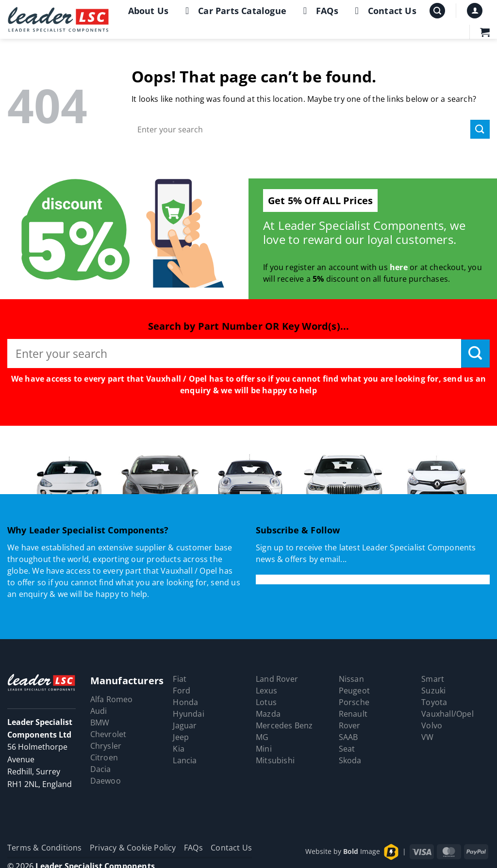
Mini (264, 749)
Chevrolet (108, 734)
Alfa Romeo (112, 699)
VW (427, 737)
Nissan (351, 679)
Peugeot (354, 691)
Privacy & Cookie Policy (133, 848)
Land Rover (277, 679)
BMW (100, 723)
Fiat (180, 679)
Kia (179, 749)
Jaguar (185, 725)
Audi (99, 711)
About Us (149, 11)
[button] (437, 11)
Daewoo (106, 781)
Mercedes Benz (284, 725)
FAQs (319, 11)
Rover (350, 725)
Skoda (350, 760)
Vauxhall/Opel (447, 714)
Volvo (432, 725)
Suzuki (433, 691)
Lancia (185, 760)
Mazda (268, 714)
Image (362, 851)
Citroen (104, 757)
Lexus (266, 691)
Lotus (266, 702)
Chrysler (106, 746)
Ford (182, 691)
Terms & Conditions (45, 848)
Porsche (354, 702)
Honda (185, 702)
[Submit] (480, 129)
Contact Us (384, 11)
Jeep (181, 737)
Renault (353, 714)
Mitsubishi (275, 760)
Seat (347, 749)
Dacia (101, 769)
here (399, 267)
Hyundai (188, 714)
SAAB (348, 737)
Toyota (434, 702)
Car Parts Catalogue (234, 11)
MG (262, 737)
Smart (433, 679)
